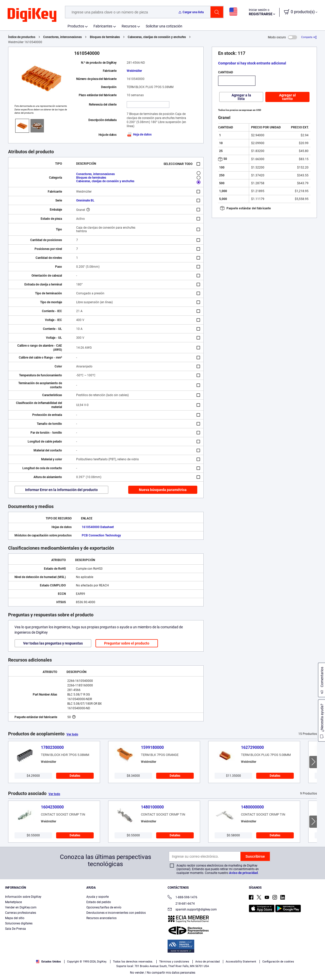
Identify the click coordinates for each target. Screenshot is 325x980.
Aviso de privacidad (243, 873)
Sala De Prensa (15, 929)
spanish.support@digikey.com (192, 910)
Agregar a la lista (241, 97)
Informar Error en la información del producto (61, 490)
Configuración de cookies (278, 962)
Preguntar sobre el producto (127, 643)
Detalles (75, 776)
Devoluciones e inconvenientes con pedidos (116, 913)
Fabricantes (103, 26)
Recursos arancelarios (101, 918)
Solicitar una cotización (164, 26)
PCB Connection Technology (101, 535)
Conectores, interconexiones (62, 37)
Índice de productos (22, 37)
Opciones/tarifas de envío (104, 907)
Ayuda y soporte (97, 897)
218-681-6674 (181, 904)
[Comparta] (309, 37)
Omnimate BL (85, 200)
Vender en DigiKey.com (21, 907)
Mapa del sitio (15, 918)
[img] (32, 15)
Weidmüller (134, 71)
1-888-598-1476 (182, 898)
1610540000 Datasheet (98, 527)
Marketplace (13, 902)
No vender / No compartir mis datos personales (163, 973)
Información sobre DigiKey (23, 897)
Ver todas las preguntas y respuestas (53, 643)
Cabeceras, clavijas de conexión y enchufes (157, 37)
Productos (76, 26)
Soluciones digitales (19, 923)
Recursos (129, 26)
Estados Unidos (48, 962)
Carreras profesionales (21, 913)
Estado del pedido (99, 902)
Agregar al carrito (287, 97)
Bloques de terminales (105, 37)
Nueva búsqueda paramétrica (163, 490)
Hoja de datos (139, 134)
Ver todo (72, 734)
